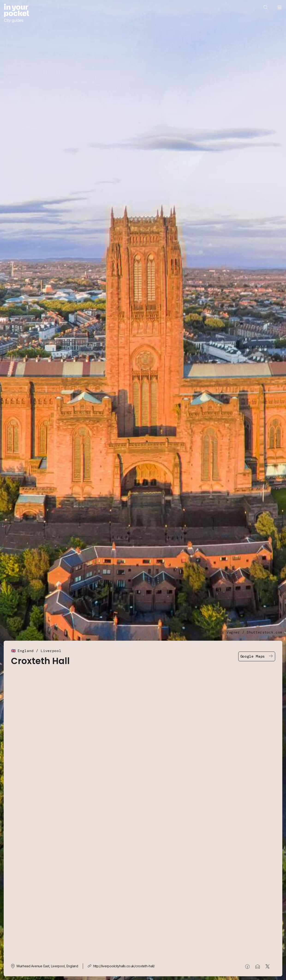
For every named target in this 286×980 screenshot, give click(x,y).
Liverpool (51, 651)
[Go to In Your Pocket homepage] (16, 13)
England (26, 651)
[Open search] (266, 7)
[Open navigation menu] (280, 7)
